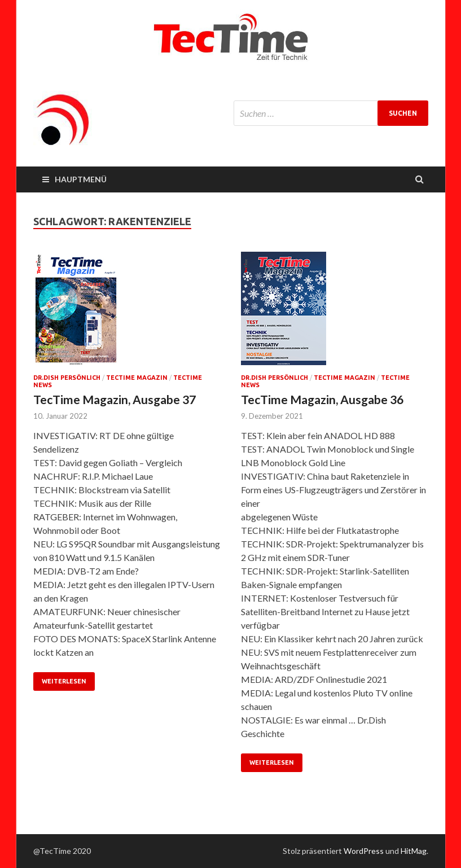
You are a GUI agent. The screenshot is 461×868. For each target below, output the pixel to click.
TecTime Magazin (137, 378)
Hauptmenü (81, 179)
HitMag (414, 851)
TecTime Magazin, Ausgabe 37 (115, 399)
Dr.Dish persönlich (67, 378)
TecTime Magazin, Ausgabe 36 (322, 399)
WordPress (364, 851)
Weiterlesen (64, 681)
